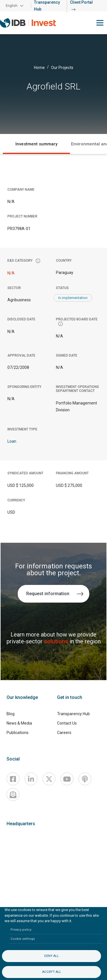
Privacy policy (21, 930)
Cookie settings (23, 939)
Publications (18, 733)
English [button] (12, 6)
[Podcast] (85, 779)
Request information (55, 594)
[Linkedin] (31, 779)
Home (39, 68)
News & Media (19, 723)
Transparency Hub (73, 714)
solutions (57, 641)
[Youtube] (67, 779)
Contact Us (67, 723)
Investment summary (36, 144)
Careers (64, 733)
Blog (11, 714)
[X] (49, 779)
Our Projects (62, 68)
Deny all (52, 956)
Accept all (52, 972)
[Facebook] (13, 779)
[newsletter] (13, 795)
